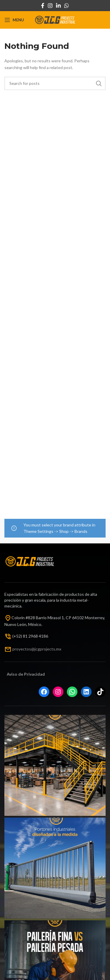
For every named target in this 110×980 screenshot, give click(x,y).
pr (14, 649)
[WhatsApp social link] (67, 6)
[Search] (55, 83)
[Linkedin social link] (58, 6)
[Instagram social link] (50, 6)
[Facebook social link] (43, 6)
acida (37, 674)
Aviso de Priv (19, 674)
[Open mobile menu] (14, 20)
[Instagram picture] (55, 765)
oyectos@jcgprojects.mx (39, 649)
